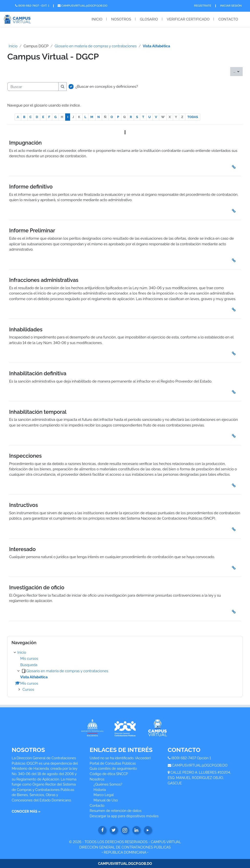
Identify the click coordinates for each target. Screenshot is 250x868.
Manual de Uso (106, 800)
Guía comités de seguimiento (113, 768)
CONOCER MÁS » (26, 811)
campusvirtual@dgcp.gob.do (83, 6)
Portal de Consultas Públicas (113, 763)
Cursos (28, 689)
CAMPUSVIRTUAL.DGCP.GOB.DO (125, 863)
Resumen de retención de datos (115, 811)
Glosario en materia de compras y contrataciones (96, 46)
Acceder (143, 758)
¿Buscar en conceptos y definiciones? (107, 86)
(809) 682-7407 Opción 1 (191, 758)
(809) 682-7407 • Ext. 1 (32, 6)
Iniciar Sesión (231, 6)
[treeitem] (125, 671)
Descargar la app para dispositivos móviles (124, 816)
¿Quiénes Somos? (108, 784)
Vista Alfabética (156, 46)
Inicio (97, 19)
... (238, 71)
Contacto (228, 19)
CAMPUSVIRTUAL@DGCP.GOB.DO (200, 765)
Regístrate (203, 6)
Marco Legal (104, 795)
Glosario (149, 19)
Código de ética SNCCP (109, 774)
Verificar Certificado (188, 19)
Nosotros (121, 19)
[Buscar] (33, 87)
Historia (100, 790)
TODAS (193, 117)
